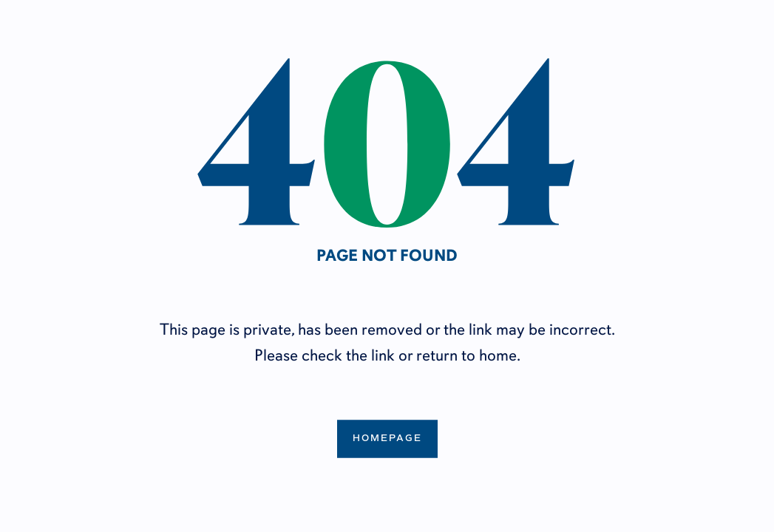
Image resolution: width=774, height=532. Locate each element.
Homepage (387, 438)
